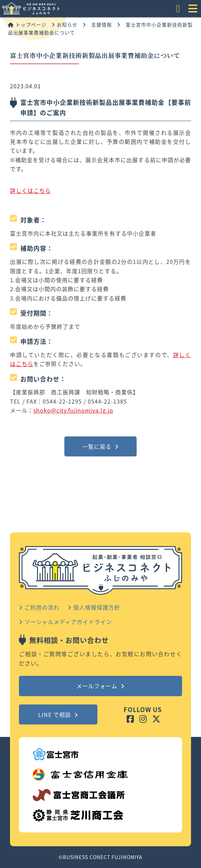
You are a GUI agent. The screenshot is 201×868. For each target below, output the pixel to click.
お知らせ (65, 24)
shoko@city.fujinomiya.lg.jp (73, 410)
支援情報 (102, 24)
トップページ (27, 24)
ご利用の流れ (39, 607)
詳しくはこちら (30, 190)
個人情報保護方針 (94, 607)
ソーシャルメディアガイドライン (65, 622)
